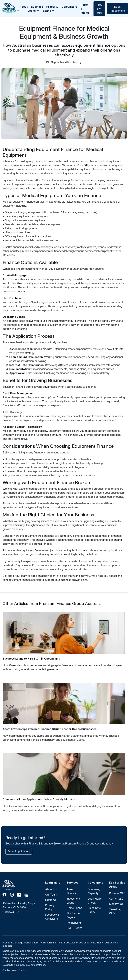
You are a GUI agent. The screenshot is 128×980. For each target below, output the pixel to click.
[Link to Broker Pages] (26, 895)
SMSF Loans (74, 928)
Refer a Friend (85, 9)
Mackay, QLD (117, 904)
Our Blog (50, 900)
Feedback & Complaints (52, 917)
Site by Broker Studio (14, 970)
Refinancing (74, 923)
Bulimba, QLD (117, 893)
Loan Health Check (95, 901)
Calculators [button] (68, 9)
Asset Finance (71, 891)
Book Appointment (117, 9)
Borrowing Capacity (94, 891)
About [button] (23, 9)
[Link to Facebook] (5, 895)
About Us (51, 889)
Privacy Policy (50, 907)
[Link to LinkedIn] (20, 895)
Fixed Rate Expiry (94, 910)
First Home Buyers (73, 915)
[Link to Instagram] (12, 895)
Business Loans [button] (35, 9)
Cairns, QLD (116, 899)
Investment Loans (73, 901)
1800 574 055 (99, 9)
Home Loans (74, 908)
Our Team (51, 895)
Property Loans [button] (51, 9)
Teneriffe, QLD (115, 911)
